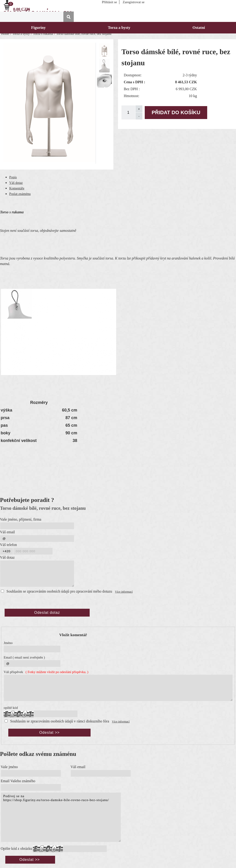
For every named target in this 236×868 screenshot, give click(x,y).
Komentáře (17, 188)
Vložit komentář (73, 635)
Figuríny (38, 28)
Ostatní (199, 28)
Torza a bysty (119, 28)
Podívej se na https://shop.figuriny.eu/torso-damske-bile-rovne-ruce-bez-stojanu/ (61, 817)
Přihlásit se (109, 2)
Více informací (124, 592)
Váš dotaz (16, 183)
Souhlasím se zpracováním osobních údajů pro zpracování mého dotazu (59, 591)
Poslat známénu (20, 194)
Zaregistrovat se (134, 2)
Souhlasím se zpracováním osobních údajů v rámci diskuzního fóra (60, 721)
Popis (13, 177)
